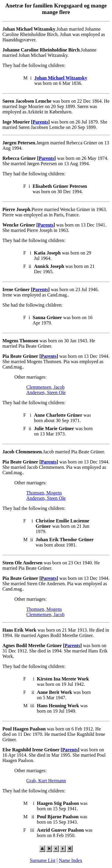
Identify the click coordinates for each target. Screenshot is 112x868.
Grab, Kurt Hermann (46, 781)
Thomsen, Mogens (44, 493)
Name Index (71, 860)
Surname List (43, 860)
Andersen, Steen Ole (46, 392)
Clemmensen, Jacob (45, 387)
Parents (40, 122)
